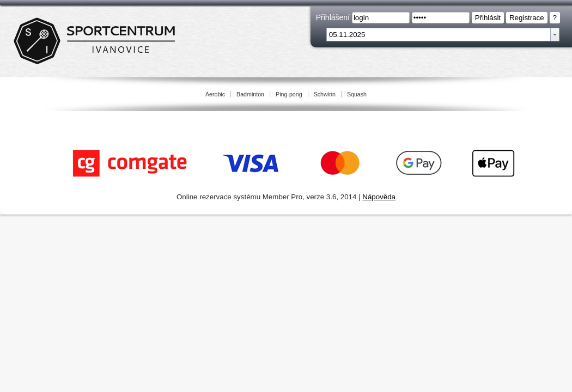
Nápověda (379, 197)
